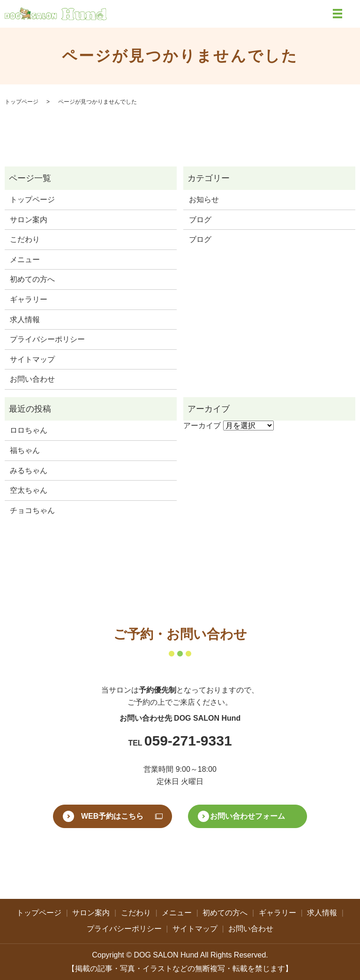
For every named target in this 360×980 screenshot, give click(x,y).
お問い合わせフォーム (247, 816)
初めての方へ (32, 279)
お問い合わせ (32, 379)
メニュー (25, 260)
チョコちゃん (32, 510)
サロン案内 (29, 220)
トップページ (22, 102)
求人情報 (25, 320)
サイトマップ (32, 359)
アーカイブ (202, 426)
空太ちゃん (29, 490)
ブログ (200, 220)
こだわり (25, 239)
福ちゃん (25, 450)
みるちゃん (29, 471)
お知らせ (204, 200)
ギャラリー (29, 299)
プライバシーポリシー (47, 339)
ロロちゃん (29, 430)
